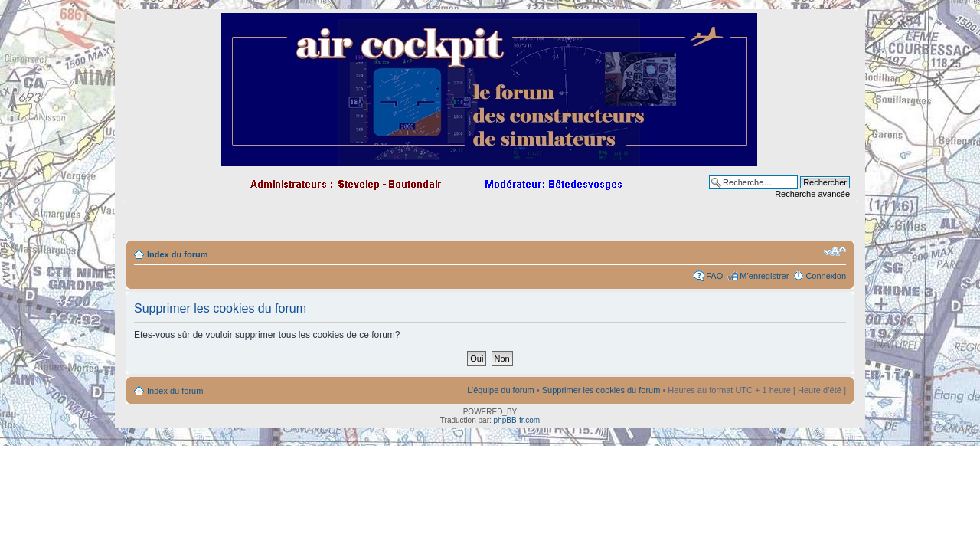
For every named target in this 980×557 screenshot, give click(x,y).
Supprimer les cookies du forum (601, 390)
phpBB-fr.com (517, 420)
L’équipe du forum (500, 390)
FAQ (714, 276)
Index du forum (177, 254)
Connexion (826, 276)
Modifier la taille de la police (835, 251)
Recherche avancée (812, 194)
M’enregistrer (764, 276)
